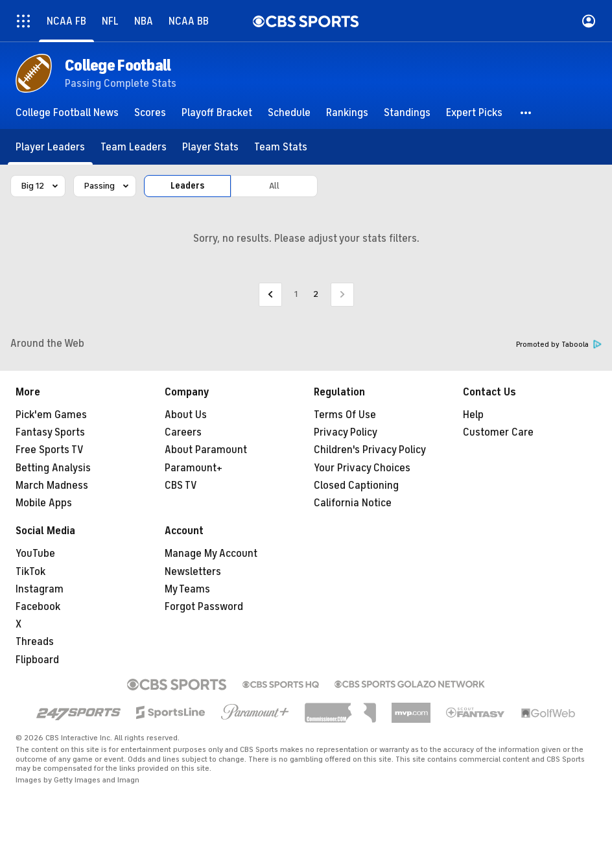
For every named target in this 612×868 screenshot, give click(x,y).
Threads (35, 642)
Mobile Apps (44, 503)
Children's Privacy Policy (370, 450)
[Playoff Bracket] (217, 113)
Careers (183, 432)
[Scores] (150, 113)
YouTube (35, 554)
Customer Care (498, 432)
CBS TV (181, 486)
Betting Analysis (53, 468)
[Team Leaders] (134, 147)
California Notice (353, 503)
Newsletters (193, 572)
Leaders (187, 186)
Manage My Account (211, 554)
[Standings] (407, 113)
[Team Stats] (281, 147)
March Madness (52, 486)
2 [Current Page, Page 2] (316, 294)
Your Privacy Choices (362, 468)
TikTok (30, 572)
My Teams (187, 589)
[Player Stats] (210, 147)
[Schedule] (289, 113)
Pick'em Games (51, 415)
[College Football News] (67, 113)
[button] (526, 113)
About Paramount (206, 450)
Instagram (40, 589)
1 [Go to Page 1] (296, 294)
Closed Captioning (356, 486)
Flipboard (37, 660)
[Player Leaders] (50, 147)
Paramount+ (194, 468)
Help (473, 415)
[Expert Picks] (474, 113)
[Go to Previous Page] (270, 295)
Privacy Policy (346, 432)
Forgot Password (204, 607)
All (274, 186)
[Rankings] (347, 113)
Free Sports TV (50, 450)
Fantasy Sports (50, 432)
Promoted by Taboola (559, 345)
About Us (186, 415)
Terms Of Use (345, 415)
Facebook (38, 607)
